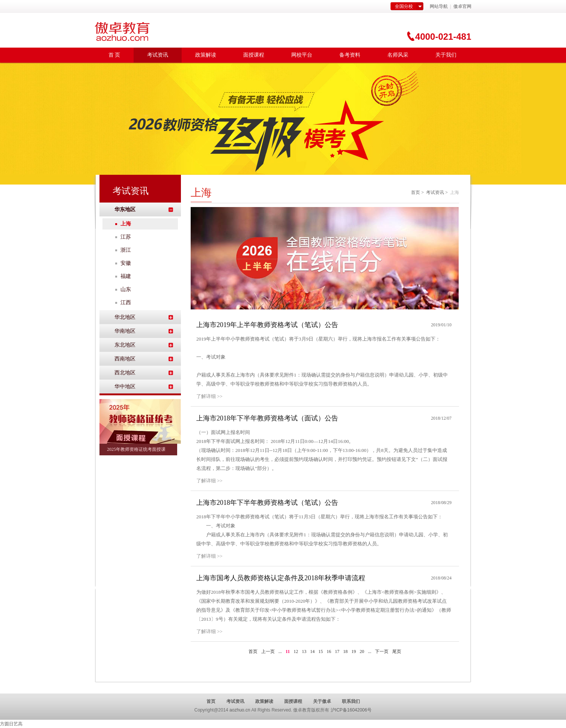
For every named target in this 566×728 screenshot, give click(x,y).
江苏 (126, 237)
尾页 (397, 651)
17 (337, 651)
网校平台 (302, 55)
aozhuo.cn (240, 710)
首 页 (114, 55)
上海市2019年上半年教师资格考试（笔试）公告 (267, 325)
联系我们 (351, 701)
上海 (126, 224)
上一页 (268, 651)
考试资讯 (158, 55)
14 (312, 651)
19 (354, 651)
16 (329, 651)
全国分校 (404, 6)
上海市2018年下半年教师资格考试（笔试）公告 (267, 503)
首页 (415, 192)
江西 (126, 302)
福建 (126, 276)
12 (296, 651)
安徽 (126, 263)
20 (362, 651)
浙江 (126, 250)
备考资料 (350, 55)
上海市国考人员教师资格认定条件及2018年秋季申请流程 (281, 578)
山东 (126, 289)
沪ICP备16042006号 (351, 710)
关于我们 (446, 55)
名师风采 (398, 55)
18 (345, 651)
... (280, 651)
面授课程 (254, 55)
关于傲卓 (322, 701)
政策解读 (206, 55)
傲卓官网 (462, 6)
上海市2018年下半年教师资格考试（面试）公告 (267, 418)
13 (304, 651)
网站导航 (439, 6)
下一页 (382, 651)
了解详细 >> (209, 396)
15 (321, 651)
